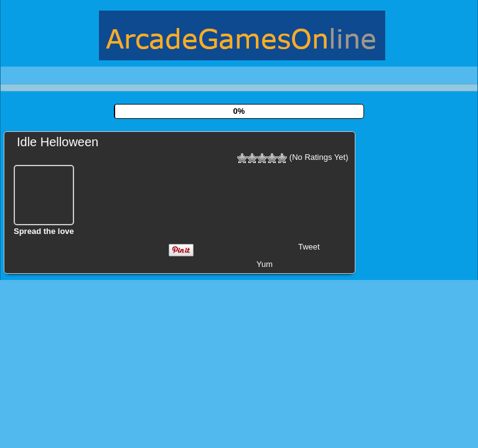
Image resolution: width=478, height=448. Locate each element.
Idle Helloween (58, 142)
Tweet (309, 247)
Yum (265, 264)
